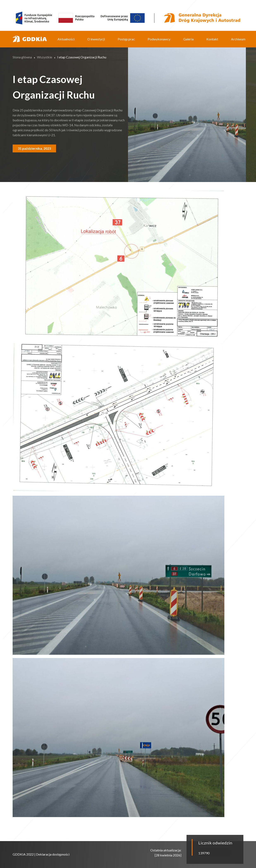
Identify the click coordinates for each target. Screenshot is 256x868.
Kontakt (212, 39)
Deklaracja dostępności (53, 854)
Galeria (188, 39)
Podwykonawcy (159, 39)
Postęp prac (126, 39)
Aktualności (66, 39)
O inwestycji (96, 39)
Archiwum (238, 39)
